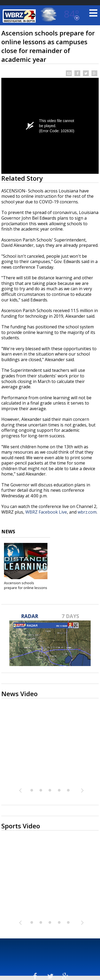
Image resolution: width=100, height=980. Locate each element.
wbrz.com (87, 512)
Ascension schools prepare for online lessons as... (26, 588)
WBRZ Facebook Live (46, 512)
